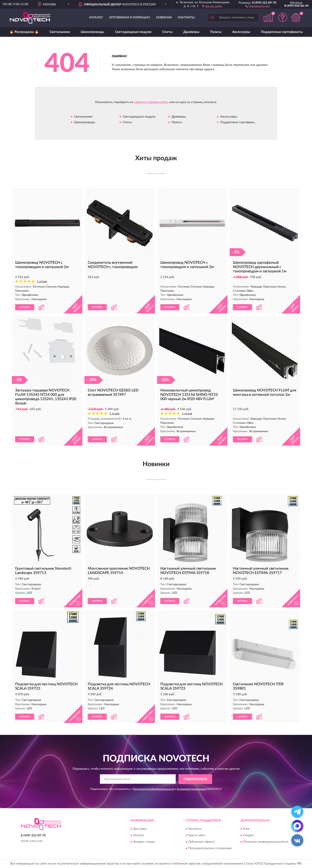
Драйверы (191, 32)
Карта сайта (197, 836)
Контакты (186, 18)
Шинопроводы (93, 32)
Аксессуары (241, 32)
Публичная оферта (201, 842)
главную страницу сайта (151, 102)
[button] (258, 6)
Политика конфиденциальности (266, 842)
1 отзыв (42, 282)
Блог (246, 829)
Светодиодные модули (133, 32)
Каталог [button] (96, 18)
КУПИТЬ (25, 307)
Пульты (216, 32)
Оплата (138, 836)
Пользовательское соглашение (210, 849)
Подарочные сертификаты (282, 32)
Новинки (164, 18)
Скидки (248, 836)
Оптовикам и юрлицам (130, 18)
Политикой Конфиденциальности (153, 789)
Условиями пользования (192, 789)
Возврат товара (144, 842)
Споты (167, 32)
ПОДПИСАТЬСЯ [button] (195, 779)
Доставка (140, 829)
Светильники (60, 32)
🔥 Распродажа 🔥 (24, 32)
